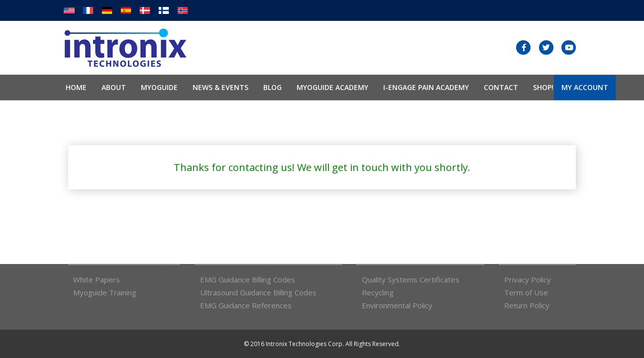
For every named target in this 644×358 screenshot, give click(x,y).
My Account (585, 87)
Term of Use (526, 292)
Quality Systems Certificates (411, 279)
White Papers (97, 279)
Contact (501, 87)
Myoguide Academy (332, 87)
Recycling (378, 292)
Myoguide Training (105, 292)
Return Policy (527, 305)
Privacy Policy (528, 279)
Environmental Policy (397, 305)
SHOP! (543, 87)
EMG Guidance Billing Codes (248, 279)
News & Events (220, 87)
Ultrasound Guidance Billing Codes (258, 292)
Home (76, 87)
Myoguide (159, 87)
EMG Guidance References (246, 305)
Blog (272, 87)
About (114, 87)
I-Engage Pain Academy (426, 87)
